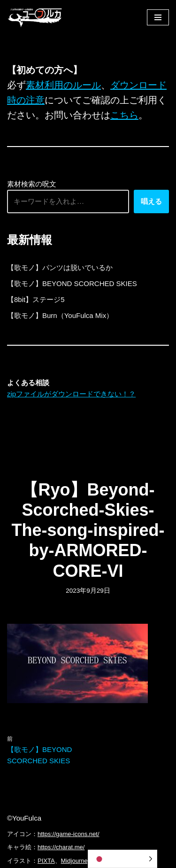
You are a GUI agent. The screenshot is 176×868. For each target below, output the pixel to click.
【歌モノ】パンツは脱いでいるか (60, 267)
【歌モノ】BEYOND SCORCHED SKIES (72, 283)
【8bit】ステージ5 (36, 299)
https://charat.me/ (61, 847)
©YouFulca (24, 818)
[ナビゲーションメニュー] (158, 17)
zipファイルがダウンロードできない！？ (71, 394)
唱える (151, 201)
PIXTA (46, 861)
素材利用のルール (63, 85)
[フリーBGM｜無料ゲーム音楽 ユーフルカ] (35, 17)
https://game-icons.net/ (69, 834)
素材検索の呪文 (32, 184)
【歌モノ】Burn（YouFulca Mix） (60, 315)
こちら (124, 115)
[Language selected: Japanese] (122, 859)
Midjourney (76, 861)
